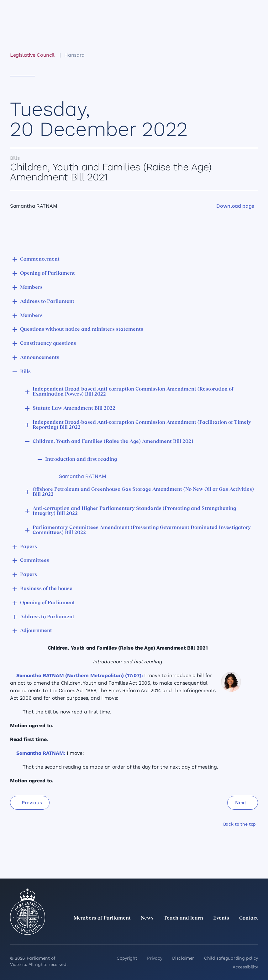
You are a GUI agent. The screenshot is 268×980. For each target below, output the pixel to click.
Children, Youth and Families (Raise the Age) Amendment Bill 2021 (113, 442)
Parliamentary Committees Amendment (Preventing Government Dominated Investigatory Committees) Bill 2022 (142, 530)
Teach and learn (183, 918)
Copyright (127, 958)
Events (221, 918)
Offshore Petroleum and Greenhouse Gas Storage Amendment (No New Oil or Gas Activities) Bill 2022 (143, 492)
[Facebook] (227, 932)
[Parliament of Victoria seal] (28, 912)
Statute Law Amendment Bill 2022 (74, 408)
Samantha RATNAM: (41, 753)
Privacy (155, 958)
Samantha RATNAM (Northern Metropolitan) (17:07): (80, 675)
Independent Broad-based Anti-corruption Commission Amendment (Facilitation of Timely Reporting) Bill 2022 (142, 425)
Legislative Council (32, 55)
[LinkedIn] (199, 932)
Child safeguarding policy (231, 958)
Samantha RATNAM (82, 476)
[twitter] (185, 932)
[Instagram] (213, 932)
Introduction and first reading (81, 459)
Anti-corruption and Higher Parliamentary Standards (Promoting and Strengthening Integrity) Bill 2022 (134, 511)
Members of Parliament (102, 918)
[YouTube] (240, 932)
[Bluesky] (254, 932)
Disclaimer (183, 958)
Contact (249, 918)
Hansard (74, 55)
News (147, 918)
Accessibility (245, 967)
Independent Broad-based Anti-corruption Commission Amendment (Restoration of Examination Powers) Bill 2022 (133, 392)
